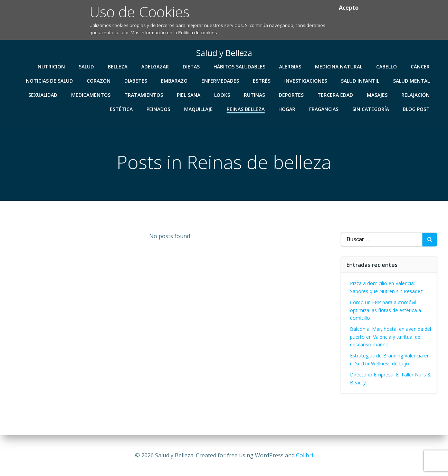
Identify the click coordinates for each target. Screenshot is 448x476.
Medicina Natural (339, 66)
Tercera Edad (336, 95)
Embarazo (175, 80)
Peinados (159, 109)
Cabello (387, 66)
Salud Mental (412, 80)
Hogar (287, 109)
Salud (87, 66)
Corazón (99, 80)
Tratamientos (144, 95)
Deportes (292, 95)
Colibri (304, 455)
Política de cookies (198, 32)
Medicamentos (91, 95)
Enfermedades (221, 80)
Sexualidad (43, 95)
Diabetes (136, 80)
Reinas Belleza (246, 109)
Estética (122, 109)
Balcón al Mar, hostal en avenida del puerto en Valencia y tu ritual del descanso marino (390, 337)
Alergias (290, 66)
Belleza (118, 66)
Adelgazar (155, 66)
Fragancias (324, 109)
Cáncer (421, 66)
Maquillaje (199, 109)
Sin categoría (371, 109)
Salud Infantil (360, 80)
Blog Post (417, 109)
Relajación (416, 95)
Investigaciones (306, 80)
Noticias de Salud (50, 80)
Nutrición (52, 66)
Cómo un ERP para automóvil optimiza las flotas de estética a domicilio (385, 310)
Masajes (378, 95)
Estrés (262, 80)
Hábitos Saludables (240, 66)
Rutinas (255, 95)
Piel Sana (189, 95)
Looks (222, 95)
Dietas (192, 66)
